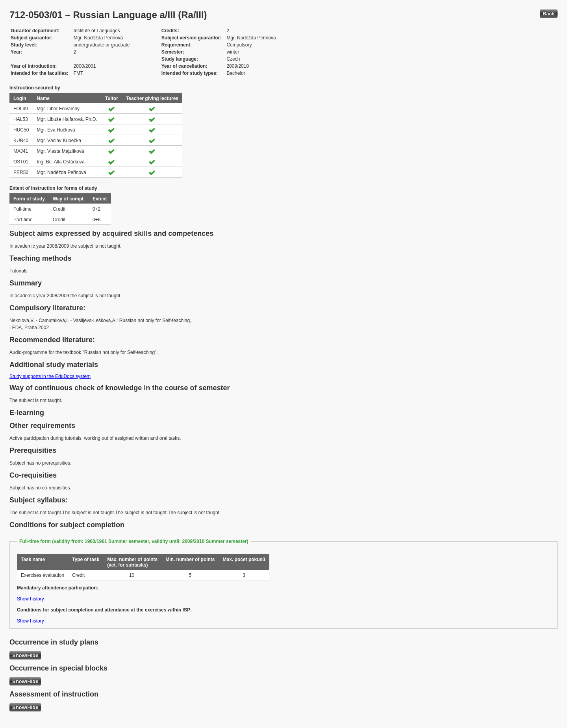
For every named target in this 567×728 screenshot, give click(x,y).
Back (549, 14)
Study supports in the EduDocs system (50, 376)
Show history (31, 599)
